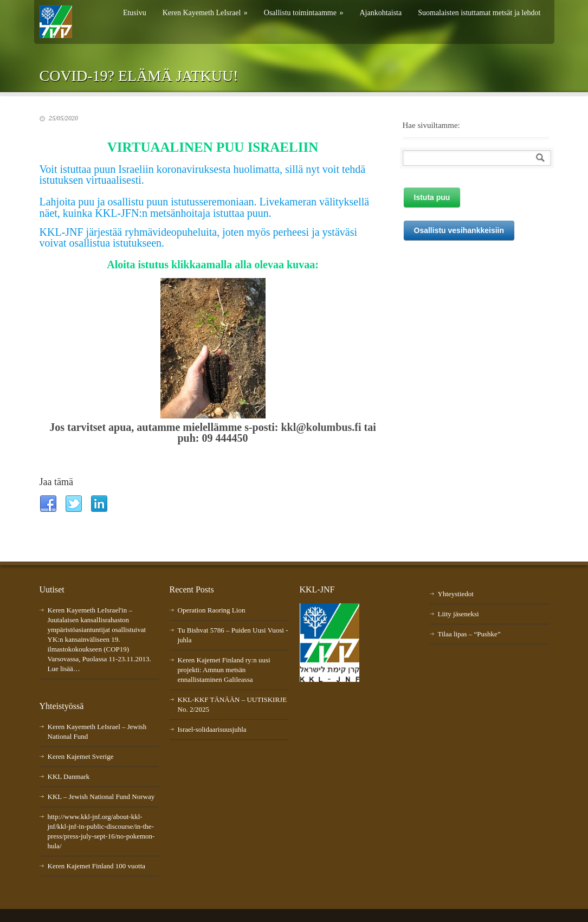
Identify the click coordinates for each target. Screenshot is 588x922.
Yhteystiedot (456, 594)
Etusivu (135, 13)
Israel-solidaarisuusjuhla (212, 729)
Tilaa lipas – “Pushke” (469, 634)
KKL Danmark (69, 776)
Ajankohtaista (380, 13)
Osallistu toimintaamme (304, 13)
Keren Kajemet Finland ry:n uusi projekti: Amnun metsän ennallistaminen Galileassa (224, 670)
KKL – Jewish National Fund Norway (101, 797)
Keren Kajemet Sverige (81, 756)
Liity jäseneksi (458, 614)
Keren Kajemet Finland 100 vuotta (97, 866)
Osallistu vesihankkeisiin (459, 230)
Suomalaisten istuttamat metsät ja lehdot (479, 13)
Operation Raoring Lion (212, 610)
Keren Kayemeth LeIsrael (205, 13)
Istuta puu (432, 197)
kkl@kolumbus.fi (321, 427)
